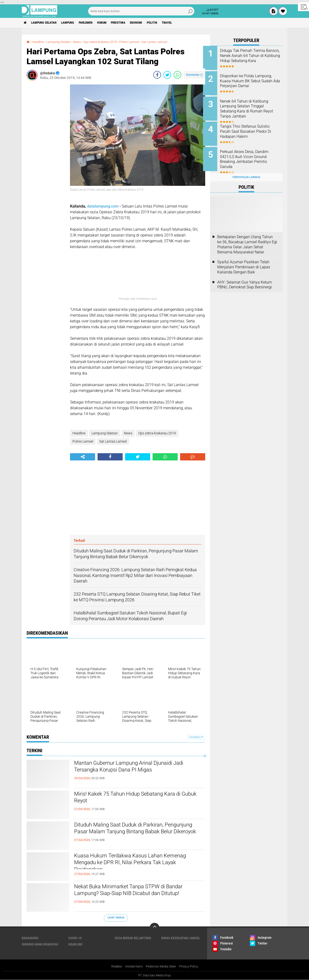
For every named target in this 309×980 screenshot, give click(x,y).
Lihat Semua (116, 918)
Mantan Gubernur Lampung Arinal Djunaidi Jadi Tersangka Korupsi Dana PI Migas (138, 768)
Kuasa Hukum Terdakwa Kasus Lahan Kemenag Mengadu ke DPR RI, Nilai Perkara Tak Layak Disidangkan (139, 864)
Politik (169, 23)
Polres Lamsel (138, 42)
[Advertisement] (46, 157)
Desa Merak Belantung (133, 938)
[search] (141, 11)
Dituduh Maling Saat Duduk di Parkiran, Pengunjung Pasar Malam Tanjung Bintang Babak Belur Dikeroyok (132, 834)
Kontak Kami (132, 966)
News (81, 42)
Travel (186, 23)
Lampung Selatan (47, 23)
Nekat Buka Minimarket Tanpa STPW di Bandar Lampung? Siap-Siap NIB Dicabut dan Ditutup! (138, 891)
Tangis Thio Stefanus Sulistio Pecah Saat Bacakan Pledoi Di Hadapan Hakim (253, 129)
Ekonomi (151, 23)
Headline (39, 42)
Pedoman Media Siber (161, 966)
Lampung (73, 23)
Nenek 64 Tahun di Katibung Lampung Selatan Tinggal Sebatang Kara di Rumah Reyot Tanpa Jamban (251, 107)
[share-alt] (83, 457)
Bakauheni (30, 938)
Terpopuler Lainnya (246, 172)
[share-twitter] (167, 75)
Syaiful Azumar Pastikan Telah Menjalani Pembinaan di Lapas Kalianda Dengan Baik (244, 262)
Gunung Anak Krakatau (40, 944)
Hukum (112, 23)
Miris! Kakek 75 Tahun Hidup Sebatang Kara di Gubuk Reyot (136, 799)
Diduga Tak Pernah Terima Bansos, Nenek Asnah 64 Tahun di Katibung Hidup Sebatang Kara (249, 58)
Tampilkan (196, 737)
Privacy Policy (191, 966)
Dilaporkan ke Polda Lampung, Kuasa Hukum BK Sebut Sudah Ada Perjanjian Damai (253, 80)
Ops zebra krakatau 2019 (106, 42)
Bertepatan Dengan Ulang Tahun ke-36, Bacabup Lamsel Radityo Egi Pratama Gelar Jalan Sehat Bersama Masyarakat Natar (247, 239)
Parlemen (94, 23)
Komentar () (194, 75)
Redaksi (114, 966)
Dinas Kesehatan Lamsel (181, 938)
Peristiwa (131, 23)
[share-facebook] (157, 75)
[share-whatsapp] (177, 75)
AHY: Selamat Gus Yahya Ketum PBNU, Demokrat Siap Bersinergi (245, 279)
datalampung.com (103, 206)
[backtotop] (154, 928)
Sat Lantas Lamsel (164, 42)
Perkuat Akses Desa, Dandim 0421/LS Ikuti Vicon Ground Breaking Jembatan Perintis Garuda (251, 156)
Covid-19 (75, 938)
